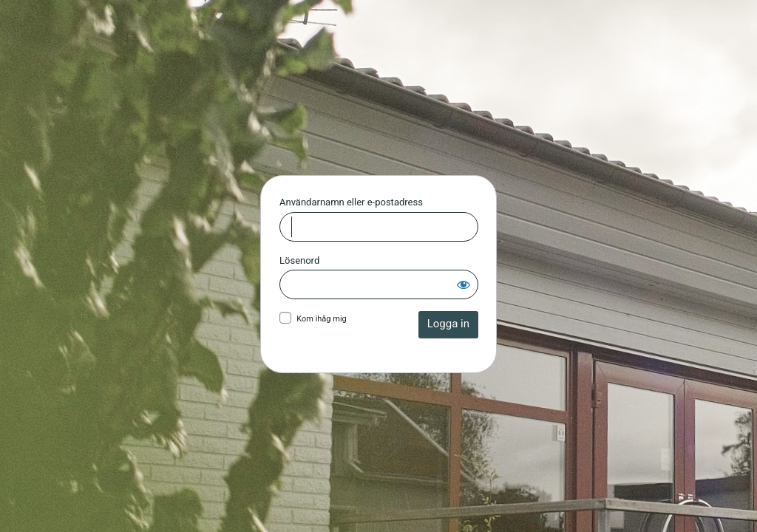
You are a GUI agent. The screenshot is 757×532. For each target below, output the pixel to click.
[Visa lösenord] (464, 284)
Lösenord (299, 260)
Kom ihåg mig (322, 319)
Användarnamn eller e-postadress (351, 202)
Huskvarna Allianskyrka (379, 98)
